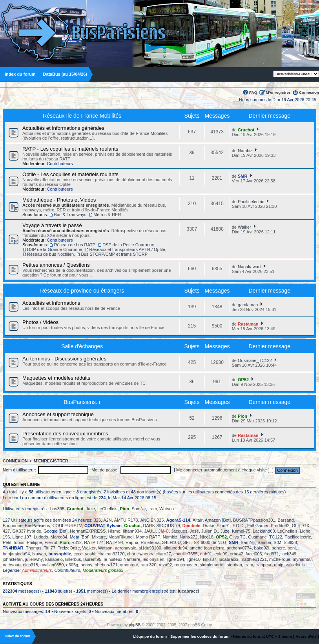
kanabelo (54, 559)
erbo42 (237, 554)
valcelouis (295, 565)
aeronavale (126, 548)
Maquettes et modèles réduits (56, 378)
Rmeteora (150, 542)
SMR (242, 176)
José (194, 531)
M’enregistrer (278, 92)
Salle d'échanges (82, 346)
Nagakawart (249, 267)
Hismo (114, 531)
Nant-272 (189, 537)
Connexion (309, 92)
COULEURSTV (67, 526)
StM (277, 542)
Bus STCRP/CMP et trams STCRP (114, 254)
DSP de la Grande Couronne (55, 249)
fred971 (272, 554)
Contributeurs (60, 164)
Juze (90, 509)
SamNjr (139, 509)
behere (278, 548)
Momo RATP (148, 537)
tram (153, 509)
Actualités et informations (51, 303)
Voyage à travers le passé (52, 225)
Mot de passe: (105, 470)
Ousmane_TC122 (255, 360)
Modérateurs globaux (103, 570)
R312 (77, 542)
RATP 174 (94, 542)
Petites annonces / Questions (56, 265)
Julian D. (210, 531)
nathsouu (12, 565)
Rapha (132, 542)
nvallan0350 (52, 565)
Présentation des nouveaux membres (65, 434)
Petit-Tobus (14, 542)
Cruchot (246, 130)
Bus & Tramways (70, 215)
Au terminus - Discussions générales (64, 359)
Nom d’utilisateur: (19, 470)
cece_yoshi (84, 554)
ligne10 (194, 559)
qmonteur (129, 565)
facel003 (254, 554)
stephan (234, 565)
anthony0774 (239, 548)
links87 (210, 559)
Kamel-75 (241, 531)
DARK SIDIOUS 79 (162, 526)
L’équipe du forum (150, 636)
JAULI (150, 531)
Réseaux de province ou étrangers (82, 291)
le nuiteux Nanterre (122, 559)
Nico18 (207, 537)
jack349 (289, 554)
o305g (72, 565)
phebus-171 (106, 565)
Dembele (191, 526)
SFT (187, 542)
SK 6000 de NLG (210, 542)
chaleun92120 (111, 554)
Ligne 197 (22, 537)
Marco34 (59, 537)
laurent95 (93, 559)
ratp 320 (148, 565)
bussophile (60, 554)
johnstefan (13, 559)
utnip (279, 565)
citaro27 (163, 554)
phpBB (135, 625)
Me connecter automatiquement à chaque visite (225, 470)
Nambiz (245, 151)
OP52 (243, 380)
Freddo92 (280, 526)
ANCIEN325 (152, 520)
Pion (242, 416)
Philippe (34, 542)
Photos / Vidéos (40, 322)
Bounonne (13, 526)
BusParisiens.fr (82, 402)
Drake (209, 526)
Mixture (99, 537)
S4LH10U (171, 542)
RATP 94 (115, 542)
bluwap (39, 554)
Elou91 (223, 526)
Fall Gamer (258, 526)
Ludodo (41, 537)
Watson (167, 509)
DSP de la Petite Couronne (128, 245)
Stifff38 (290, 542)
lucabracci (229, 559)
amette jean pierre (207, 548)
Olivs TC (237, 537)
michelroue (280, 559)
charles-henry (140, 554)
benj (292, 548)
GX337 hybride (26, 531)
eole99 (221, 554)
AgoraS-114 (178, 520)
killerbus (73, 559)
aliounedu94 (175, 548)
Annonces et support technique (58, 414)
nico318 (30, 565)
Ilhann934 (132, 531)
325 (97, 520)
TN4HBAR (13, 548)
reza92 (166, 565)
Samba (264, 542)
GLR (296, 526)
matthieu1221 (254, 559)
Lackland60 (264, 531)
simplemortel (212, 565)
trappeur (263, 565)
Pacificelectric (251, 202)
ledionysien (154, 559)
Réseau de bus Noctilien (50, 254)
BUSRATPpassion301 (254, 520)
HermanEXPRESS (88, 531)
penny (86, 565)
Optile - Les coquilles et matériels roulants (70, 174)
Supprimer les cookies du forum (200, 636)
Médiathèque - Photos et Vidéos (59, 200)
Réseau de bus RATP (75, 245)
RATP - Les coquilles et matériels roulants (70, 149)
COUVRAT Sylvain (103, 526)
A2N (107, 520)
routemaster (186, 565)
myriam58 (302, 559)
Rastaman (248, 324)
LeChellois (107, 509)
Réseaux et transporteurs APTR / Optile (127, 249)
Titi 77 (50, 548)
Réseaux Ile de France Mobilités (82, 116)
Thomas (34, 548)
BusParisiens (37, 526)
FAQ (253, 92)
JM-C (163, 531)
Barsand (286, 520)
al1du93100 (150, 548)
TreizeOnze (69, 548)
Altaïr (198, 520)
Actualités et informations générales (63, 128)
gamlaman (248, 305)
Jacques (179, 531)
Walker (244, 227)
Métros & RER (107, 215)
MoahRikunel (121, 537)
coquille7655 (186, 554)
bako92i (262, 548)
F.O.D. (239, 526)
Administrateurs (37, 570)
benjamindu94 (16, 554)
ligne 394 (176, 559)
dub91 (206, 554)
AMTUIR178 (126, 520)
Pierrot (51, 542)
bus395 (57, 509)
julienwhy (34, 559)
